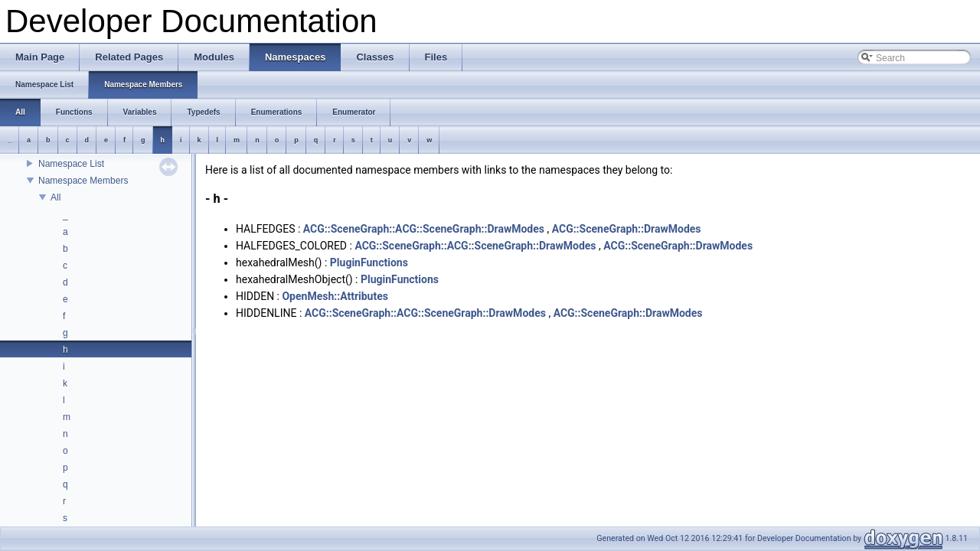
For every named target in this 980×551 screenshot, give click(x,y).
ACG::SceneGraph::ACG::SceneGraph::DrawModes (424, 229)
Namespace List (71, 164)
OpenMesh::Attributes (335, 296)
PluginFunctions (369, 262)
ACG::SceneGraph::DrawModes (627, 229)
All (56, 197)
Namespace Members (83, 181)
